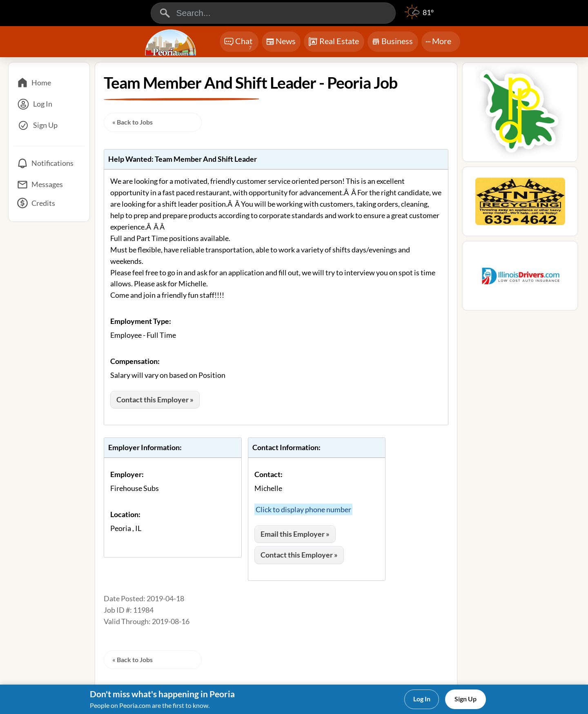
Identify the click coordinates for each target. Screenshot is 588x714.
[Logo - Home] (171, 42)
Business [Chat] (392, 44)
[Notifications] (49, 163)
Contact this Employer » (155, 399)
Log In (422, 699)
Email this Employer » (295, 534)
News (281, 43)
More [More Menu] (438, 41)
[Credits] (49, 206)
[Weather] (419, 16)
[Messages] (49, 185)
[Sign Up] (49, 125)
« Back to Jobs (133, 122)
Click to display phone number (303, 509)
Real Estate (333, 42)
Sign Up (465, 699)
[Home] (49, 83)
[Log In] (49, 104)
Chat (238, 44)
